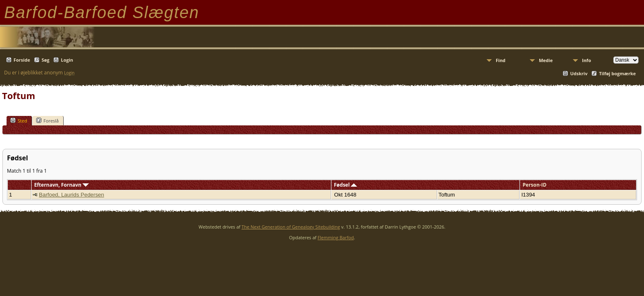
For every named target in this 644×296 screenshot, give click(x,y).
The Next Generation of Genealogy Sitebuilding (291, 227)
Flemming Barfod (336, 237)
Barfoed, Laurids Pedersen (72, 195)
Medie (546, 60)
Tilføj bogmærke (617, 73)
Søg (45, 60)
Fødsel (345, 185)
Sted (19, 120)
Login (67, 60)
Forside (22, 60)
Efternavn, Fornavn (61, 185)
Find (501, 60)
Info (586, 60)
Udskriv (579, 73)
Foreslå (47, 120)
